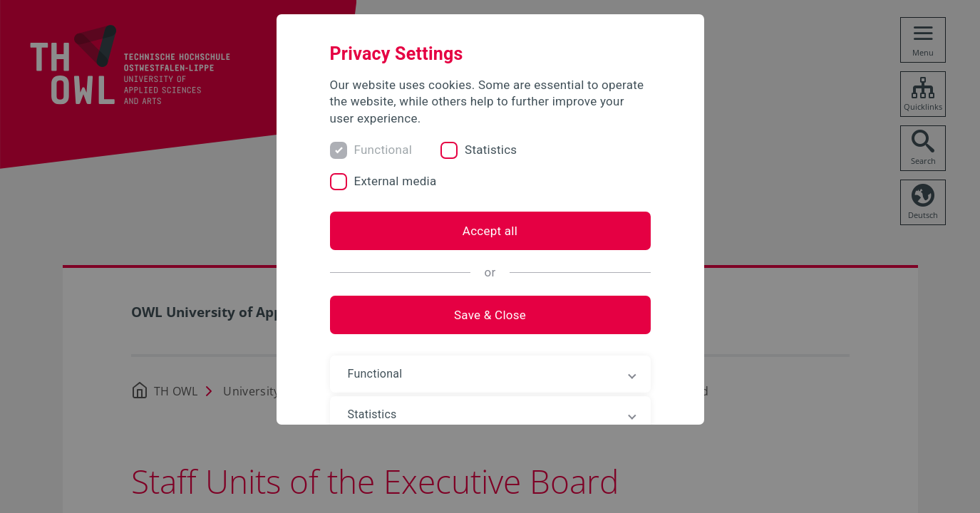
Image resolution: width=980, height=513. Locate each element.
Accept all (490, 231)
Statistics (491, 150)
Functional (383, 150)
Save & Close (490, 315)
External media (396, 181)
